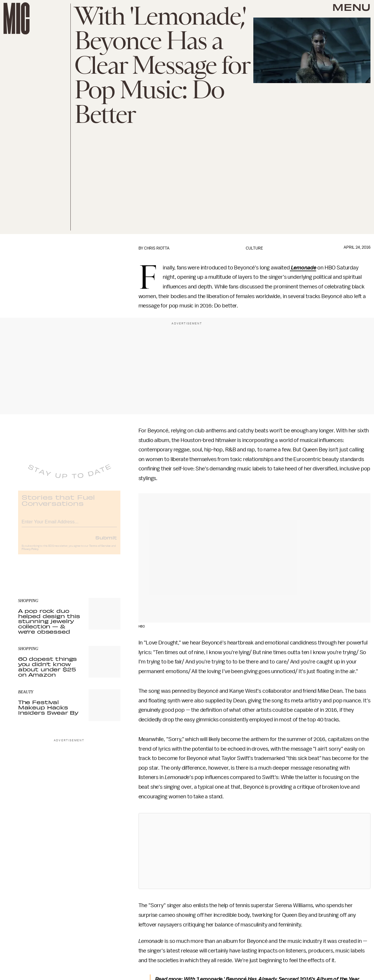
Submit (106, 542)
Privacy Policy (30, 553)
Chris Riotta (157, 248)
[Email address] (69, 525)
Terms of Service (100, 550)
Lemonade (304, 268)
